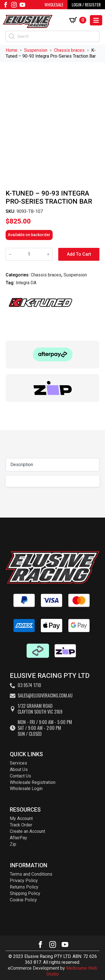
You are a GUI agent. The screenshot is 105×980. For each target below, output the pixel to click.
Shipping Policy (25, 893)
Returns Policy (24, 887)
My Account (21, 818)
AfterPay (18, 838)
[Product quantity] (29, 254)
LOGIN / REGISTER (86, 4)
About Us (19, 769)
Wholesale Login (26, 789)
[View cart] (79, 20)
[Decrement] (10, 254)
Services (18, 763)
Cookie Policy (23, 900)
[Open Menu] (96, 20)
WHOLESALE (54, 4)
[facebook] (6, 5)
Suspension (36, 50)
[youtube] (22, 5)
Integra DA (26, 283)
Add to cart (79, 254)
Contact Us (20, 776)
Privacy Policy (24, 881)
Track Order (21, 825)
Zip (13, 844)
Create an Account (27, 831)
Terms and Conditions (31, 874)
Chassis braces (69, 50)
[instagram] (14, 5)
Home (11, 50)
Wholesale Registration (33, 782)
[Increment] (48, 254)
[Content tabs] (53, 465)
